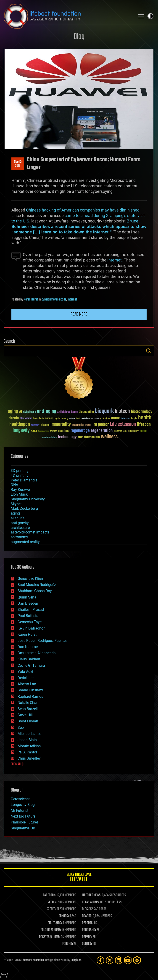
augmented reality (25, 542)
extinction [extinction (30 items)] (105, 419)
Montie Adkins (29, 746)
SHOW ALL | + (18, 764)
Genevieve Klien (30, 579)
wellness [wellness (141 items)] (109, 437)
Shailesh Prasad (31, 610)
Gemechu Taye (30, 622)
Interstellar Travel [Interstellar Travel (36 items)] (82, 425)
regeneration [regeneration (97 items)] (102, 431)
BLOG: (85, 909)
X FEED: (52, 909)
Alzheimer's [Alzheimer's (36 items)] (29, 412)
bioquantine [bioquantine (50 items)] (86, 412)
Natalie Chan (28, 703)
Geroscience (21, 799)
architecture (20, 528)
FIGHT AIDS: (55, 923)
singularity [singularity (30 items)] (133, 431)
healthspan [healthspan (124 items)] (20, 425)
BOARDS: (87, 916)
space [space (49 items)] (144, 431)
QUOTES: (87, 944)
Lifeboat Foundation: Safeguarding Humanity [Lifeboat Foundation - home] (68, 16)
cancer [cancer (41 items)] (49, 419)
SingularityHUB (23, 828)
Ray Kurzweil (21, 490)
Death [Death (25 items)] (78, 419)
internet (72, 300)
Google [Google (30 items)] (134, 419)
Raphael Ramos (30, 696)
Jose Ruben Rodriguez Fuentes (42, 641)
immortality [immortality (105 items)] (61, 424)
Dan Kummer (28, 647)
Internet (115, 260)
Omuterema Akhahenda (37, 653)
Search (148, 351)
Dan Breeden (28, 603)
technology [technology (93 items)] (67, 437)
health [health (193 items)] (145, 418)
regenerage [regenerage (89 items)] (80, 431)
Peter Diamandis (24, 480)
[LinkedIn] (119, 960)
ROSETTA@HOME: (50, 937)
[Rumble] (137, 960)
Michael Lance (29, 734)
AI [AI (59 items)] (21, 412)
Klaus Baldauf (29, 659)
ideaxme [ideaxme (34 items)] (45, 425)
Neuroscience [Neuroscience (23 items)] (43, 432)
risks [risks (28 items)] (125, 431)
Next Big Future (23, 816)
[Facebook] (100, 960)
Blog (79, 37)
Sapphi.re (76, 960)
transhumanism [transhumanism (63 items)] (89, 437)
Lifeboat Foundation (33, 960)
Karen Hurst (31, 300)
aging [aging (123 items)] (13, 412)
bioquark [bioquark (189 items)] (104, 411)
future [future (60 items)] (115, 418)
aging (15, 513)
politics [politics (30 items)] (53, 431)
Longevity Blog (23, 805)
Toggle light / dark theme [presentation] (150, 16)
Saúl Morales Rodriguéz (37, 585)
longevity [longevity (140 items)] (21, 431)
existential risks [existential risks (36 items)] (90, 419)
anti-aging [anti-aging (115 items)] (47, 412)
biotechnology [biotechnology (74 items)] (142, 412)
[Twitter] (110, 960)
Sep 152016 (18, 164)
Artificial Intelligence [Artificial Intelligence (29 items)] (67, 412)
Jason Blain (27, 740)
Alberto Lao (27, 684)
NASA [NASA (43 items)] (34, 431)
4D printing (20, 475)
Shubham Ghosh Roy (35, 591)
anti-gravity (20, 523)
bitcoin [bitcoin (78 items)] (14, 418)
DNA (14, 485)
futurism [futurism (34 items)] (125, 419)
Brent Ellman (28, 721)
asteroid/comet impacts (30, 532)
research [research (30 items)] (118, 431)
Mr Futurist (20, 811)
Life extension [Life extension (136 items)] (123, 424)
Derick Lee (26, 678)
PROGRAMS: (89, 930)
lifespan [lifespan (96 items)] (144, 425)
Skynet (16, 504)
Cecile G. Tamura (31, 665)
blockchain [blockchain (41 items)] (26, 419)
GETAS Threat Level (79, 878)
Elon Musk (19, 494)
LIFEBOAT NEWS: (92, 895)
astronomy (19, 537)
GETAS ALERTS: (91, 902)
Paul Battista (28, 616)
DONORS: (64, 916)
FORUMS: (68, 944)
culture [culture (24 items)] (72, 419)
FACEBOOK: (49, 895)
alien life (18, 518)
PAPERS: (87, 937)
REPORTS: (88, 923)
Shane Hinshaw (30, 690)
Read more (79, 314)
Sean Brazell (28, 709)
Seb (21, 728)
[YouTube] (128, 960)
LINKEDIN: (51, 902)
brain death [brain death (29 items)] (39, 419)
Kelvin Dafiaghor (31, 628)
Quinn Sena (27, 597)
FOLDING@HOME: (51, 930)
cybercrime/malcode (54, 300)
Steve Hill (25, 715)
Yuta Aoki (25, 672)
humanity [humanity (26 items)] (35, 425)
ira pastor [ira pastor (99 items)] (101, 425)
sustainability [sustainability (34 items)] (49, 438)
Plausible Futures (25, 822)
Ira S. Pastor (27, 752)
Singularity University (28, 499)
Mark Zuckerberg (24, 508)
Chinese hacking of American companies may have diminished (83, 210)
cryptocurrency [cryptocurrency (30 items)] (61, 419)
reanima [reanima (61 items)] (64, 431)
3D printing (20, 471)
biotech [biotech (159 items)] (122, 411)
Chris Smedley (29, 758)
